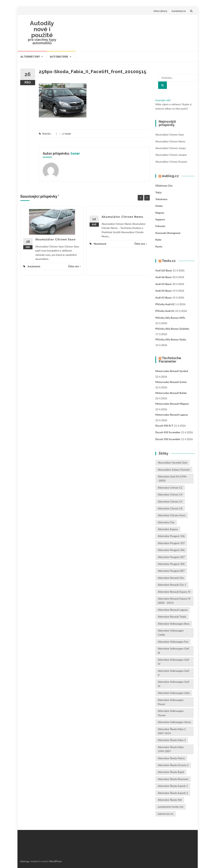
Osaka (159, 206)
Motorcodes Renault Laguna (172, 415)
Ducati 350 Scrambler (168, 439)
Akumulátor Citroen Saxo (55, 239)
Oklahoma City (164, 186)
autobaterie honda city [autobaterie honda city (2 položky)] (171, 807)
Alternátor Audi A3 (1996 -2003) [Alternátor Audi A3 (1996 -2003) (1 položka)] (172, 478)
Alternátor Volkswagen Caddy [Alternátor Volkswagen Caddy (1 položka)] (171, 633)
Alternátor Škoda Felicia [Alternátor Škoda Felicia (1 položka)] (171, 758)
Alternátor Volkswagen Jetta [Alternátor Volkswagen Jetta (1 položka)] (174, 693)
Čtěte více (75, 266)
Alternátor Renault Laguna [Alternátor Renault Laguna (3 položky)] (173, 610)
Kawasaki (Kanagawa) (168, 233)
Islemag (25, 861)
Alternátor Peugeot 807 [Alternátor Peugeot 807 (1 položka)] (171, 571)
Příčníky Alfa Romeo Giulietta (172, 329)
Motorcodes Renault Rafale (171, 393)
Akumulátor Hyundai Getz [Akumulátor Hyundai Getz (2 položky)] (173, 462)
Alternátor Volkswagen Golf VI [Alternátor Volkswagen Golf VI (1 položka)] (173, 684)
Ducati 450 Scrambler (168, 432)
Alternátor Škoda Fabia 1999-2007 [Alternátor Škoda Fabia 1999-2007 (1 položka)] (171, 749)
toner (68, 134)
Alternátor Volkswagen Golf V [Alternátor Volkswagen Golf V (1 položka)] (173, 673)
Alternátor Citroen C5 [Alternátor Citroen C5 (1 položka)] (170, 501)
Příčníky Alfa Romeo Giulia (171, 339)
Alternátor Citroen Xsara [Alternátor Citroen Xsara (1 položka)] (172, 515)
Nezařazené (100, 244)
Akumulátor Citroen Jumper (171, 155)
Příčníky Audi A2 (165, 304)
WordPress (55, 861)
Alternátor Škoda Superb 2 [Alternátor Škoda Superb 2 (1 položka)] (173, 793)
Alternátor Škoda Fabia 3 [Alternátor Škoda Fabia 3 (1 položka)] (172, 740)
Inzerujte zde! (163, 100)
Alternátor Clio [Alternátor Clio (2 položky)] (166, 522)
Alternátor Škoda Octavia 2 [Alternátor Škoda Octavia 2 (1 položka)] (173, 765)
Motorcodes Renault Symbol (172, 371)
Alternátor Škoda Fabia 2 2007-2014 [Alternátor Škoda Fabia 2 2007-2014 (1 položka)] (172, 731)
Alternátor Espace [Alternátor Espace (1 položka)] (168, 529)
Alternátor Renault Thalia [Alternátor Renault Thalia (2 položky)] (172, 617)
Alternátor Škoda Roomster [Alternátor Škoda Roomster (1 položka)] (173, 779)
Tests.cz (169, 261)
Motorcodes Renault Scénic (171, 382)
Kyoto (159, 246)
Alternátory (160, 11)
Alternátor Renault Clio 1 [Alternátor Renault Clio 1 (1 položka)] (172, 585)
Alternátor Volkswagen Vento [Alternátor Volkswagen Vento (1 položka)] (174, 722)
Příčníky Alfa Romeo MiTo (170, 318)
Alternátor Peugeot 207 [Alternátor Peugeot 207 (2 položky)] (171, 557)
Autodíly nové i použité (42, 29)
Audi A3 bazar (164, 297)
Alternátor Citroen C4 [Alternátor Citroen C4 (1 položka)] (170, 494)
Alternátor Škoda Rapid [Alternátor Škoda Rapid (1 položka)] (171, 772)
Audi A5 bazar (164, 284)
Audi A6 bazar (164, 277)
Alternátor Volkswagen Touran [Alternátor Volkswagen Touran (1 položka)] (171, 713)
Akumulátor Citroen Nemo (122, 217)
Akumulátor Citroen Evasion (171, 162)
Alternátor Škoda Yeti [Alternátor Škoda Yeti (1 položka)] (170, 800)
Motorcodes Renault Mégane (172, 404)
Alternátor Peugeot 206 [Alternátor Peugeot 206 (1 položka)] (171, 550)
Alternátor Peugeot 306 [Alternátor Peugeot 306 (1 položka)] (171, 564)
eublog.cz (170, 176)
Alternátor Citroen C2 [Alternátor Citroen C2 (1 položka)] (170, 488)
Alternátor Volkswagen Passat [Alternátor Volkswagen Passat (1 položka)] (171, 702)
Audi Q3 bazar (164, 270)
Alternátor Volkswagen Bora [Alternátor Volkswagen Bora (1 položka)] (174, 624)
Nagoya (160, 213)
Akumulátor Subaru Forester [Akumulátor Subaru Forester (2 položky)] (174, 470)
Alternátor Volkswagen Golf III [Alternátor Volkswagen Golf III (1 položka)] (173, 651)
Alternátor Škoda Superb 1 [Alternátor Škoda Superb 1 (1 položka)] (173, 786)
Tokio (159, 192)
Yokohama (161, 199)
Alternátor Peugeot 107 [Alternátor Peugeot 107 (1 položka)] (171, 543)
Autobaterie (179, 11)
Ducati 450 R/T (164, 426)
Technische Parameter (170, 360)
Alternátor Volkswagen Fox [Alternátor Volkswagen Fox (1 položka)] (173, 642)
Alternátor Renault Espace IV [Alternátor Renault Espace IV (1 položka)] (174, 592)
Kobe (158, 240)
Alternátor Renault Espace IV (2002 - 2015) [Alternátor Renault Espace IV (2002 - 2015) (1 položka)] (174, 601)
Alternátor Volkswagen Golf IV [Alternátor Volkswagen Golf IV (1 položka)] (173, 662)
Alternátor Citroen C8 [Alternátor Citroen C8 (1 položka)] (170, 508)
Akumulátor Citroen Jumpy (171, 148)
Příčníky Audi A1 (165, 311)
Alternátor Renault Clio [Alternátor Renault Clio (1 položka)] (171, 578)
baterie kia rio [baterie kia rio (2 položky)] (166, 814)
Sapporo (160, 219)
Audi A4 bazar (164, 291)
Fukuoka (160, 226)
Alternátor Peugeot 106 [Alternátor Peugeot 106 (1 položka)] (171, 536)
